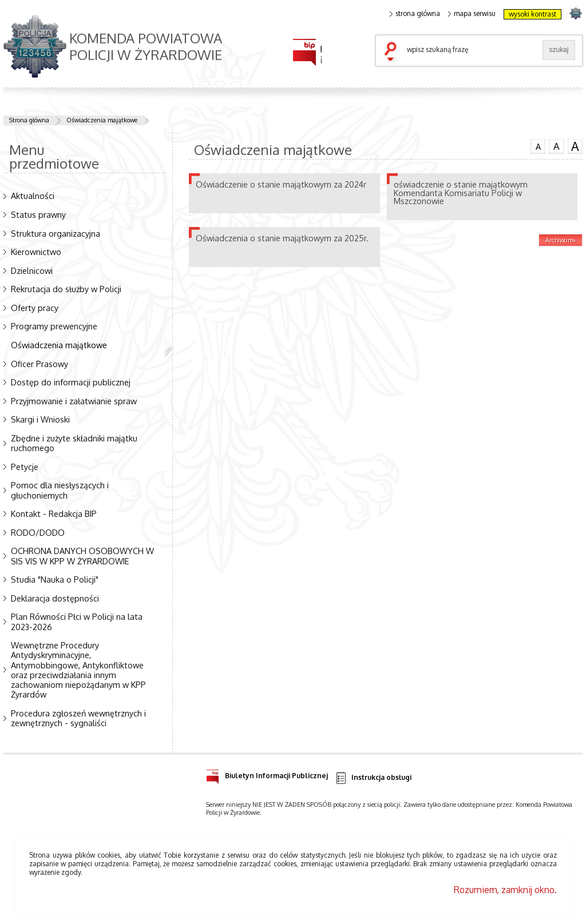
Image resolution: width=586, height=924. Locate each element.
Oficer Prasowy (39, 364)
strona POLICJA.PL (575, 13)
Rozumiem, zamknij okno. (505, 890)
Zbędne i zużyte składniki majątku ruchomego (74, 443)
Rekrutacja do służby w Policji (66, 289)
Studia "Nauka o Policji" (55, 579)
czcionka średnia (556, 146)
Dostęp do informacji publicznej (71, 382)
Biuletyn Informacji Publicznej (267, 774)
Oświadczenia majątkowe (102, 120)
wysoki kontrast (532, 14)
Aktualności (33, 196)
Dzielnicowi (32, 270)
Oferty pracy (35, 308)
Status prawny (38, 214)
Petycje (25, 467)
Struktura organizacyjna (56, 233)
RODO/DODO (38, 532)
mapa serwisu (472, 14)
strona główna (415, 14)
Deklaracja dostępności (55, 598)
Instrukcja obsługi (373, 778)
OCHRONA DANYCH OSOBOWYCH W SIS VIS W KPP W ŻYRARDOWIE (82, 555)
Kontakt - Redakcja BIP (54, 513)
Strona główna (29, 120)
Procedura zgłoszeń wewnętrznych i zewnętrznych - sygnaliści (78, 718)
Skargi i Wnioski (40, 419)
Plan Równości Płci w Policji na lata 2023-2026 (77, 621)
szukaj (393, 53)
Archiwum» (561, 240)
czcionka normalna (538, 145)
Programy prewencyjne (54, 326)
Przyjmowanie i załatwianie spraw (74, 401)
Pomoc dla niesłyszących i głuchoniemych (60, 490)
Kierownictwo (36, 252)
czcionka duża (575, 146)
